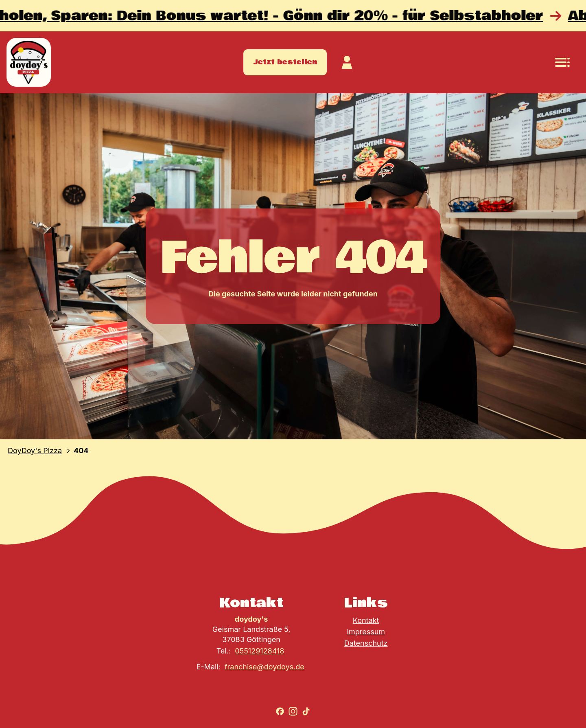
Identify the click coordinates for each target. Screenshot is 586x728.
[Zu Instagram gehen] (293, 711)
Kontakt (366, 620)
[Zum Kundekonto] (347, 62)
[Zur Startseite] (29, 62)
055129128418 (259, 651)
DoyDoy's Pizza (35, 451)
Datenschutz (366, 643)
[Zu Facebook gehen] (280, 711)
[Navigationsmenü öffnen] (562, 62)
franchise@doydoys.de (265, 667)
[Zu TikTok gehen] (306, 711)
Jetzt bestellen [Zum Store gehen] (285, 62)
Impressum (366, 632)
